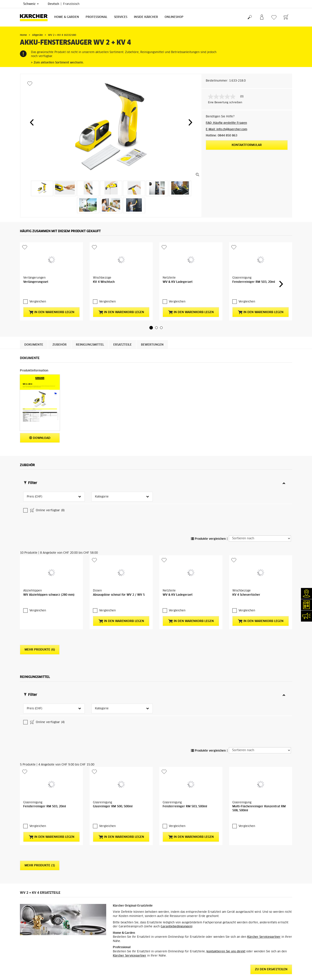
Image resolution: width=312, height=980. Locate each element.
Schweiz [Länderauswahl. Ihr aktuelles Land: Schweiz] (31, 4)
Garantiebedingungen (176, 824)
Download (40, 426)
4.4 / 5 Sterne (238, 965)
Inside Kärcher (146, 17)
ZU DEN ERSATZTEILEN (271, 867)
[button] (32, 122)
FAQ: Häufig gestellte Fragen (226, 123)
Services (121, 17)
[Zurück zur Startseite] (35, 17)
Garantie (25, 970)
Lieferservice (29, 960)
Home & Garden (67, 17)
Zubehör (60, 333)
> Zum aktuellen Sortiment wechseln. (57, 63)
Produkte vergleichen (208, 491)
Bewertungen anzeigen (244, 976)
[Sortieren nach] (260, 491)
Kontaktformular (247, 145)
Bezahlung (27, 965)
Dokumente (34, 333)
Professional (96, 17)
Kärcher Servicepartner (264, 834)
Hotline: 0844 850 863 (221, 136)
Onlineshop (174, 17)
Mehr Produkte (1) (40, 763)
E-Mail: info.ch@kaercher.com (226, 129)
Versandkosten (30, 954)
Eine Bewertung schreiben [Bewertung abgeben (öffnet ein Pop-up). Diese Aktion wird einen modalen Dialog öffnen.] (225, 103)
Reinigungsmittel (90, 333)
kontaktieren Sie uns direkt (226, 849)
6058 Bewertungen (242, 970)
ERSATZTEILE (122, 333)
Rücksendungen (30, 976)
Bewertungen (152, 333)
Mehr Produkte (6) (40, 594)
